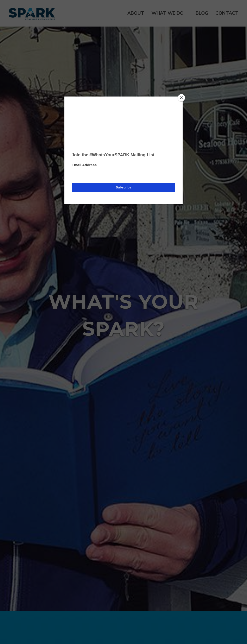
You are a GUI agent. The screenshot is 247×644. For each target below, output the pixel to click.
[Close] (181, 98)
